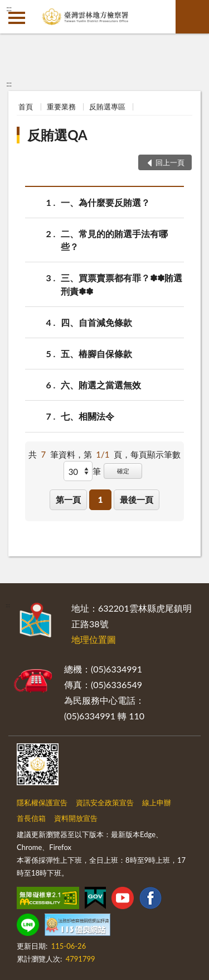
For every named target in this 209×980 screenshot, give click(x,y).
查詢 (192, 17)
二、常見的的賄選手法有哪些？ (114, 239)
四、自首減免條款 (96, 322)
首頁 (26, 107)
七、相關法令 (88, 416)
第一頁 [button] (68, 499)
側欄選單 (17, 18)
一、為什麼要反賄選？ (105, 202)
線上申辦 (157, 803)
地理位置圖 (94, 639)
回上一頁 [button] (170, 162)
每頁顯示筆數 (155, 454)
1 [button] (101, 499)
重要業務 (61, 107)
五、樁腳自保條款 (96, 354)
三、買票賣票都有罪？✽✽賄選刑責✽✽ (121, 284)
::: (9, 8)
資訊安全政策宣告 (105, 803)
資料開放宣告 (76, 818)
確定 (123, 471)
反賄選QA (57, 135)
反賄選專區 (107, 107)
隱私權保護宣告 (42, 803)
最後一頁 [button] (137, 499)
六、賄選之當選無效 (101, 385)
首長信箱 (31, 818)
